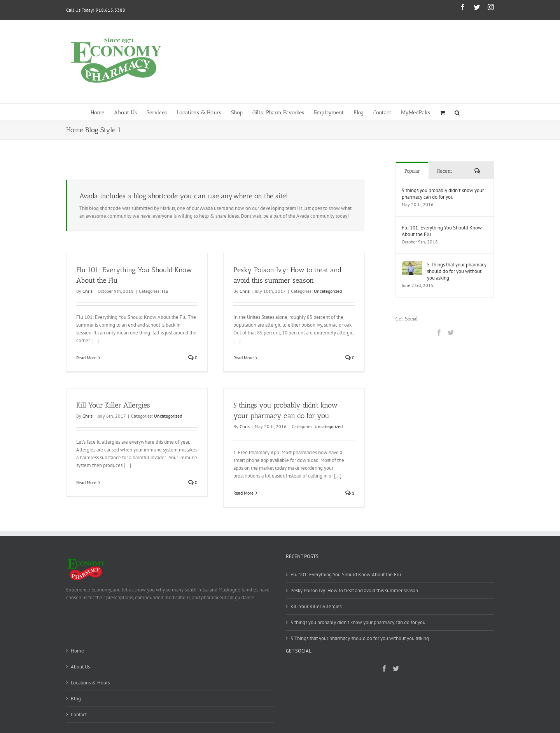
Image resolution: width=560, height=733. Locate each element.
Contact (79, 715)
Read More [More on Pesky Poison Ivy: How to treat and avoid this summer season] (243, 358)
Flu (165, 291)
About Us (80, 667)
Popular (412, 171)
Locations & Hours (90, 683)
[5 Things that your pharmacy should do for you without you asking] (412, 265)
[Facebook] (439, 332)
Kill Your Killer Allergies (113, 405)
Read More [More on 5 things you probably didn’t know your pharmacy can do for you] (243, 493)
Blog (76, 699)
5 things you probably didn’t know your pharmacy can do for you (443, 194)
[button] (457, 112)
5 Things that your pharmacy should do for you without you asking (457, 271)
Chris (87, 291)
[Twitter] (451, 332)
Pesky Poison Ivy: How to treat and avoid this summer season (354, 590)
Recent (445, 171)
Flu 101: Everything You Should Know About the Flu (442, 231)
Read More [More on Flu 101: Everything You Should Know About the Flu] (86, 358)
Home (77, 651)
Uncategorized (328, 291)
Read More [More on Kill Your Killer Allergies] (86, 482)
